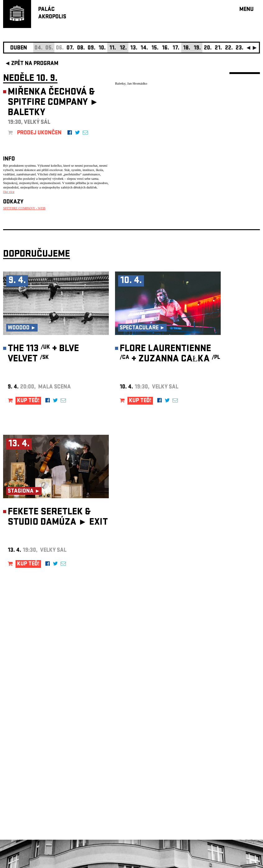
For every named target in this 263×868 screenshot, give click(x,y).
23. (240, 48)
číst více (9, 192)
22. (229, 48)
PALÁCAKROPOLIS (52, 14)
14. (144, 48)
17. (176, 48)
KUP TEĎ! (28, 401)
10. (102, 48)
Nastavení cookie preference (28, 784)
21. (218, 48)
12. (123, 48)
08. (81, 48)
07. (70, 48)
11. (113, 48)
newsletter (220, 711)
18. (187, 48)
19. (197, 48)
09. (92, 48)
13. (134, 48)
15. (155, 48)
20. (208, 48)
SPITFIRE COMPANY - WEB (24, 208)
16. (166, 48)
